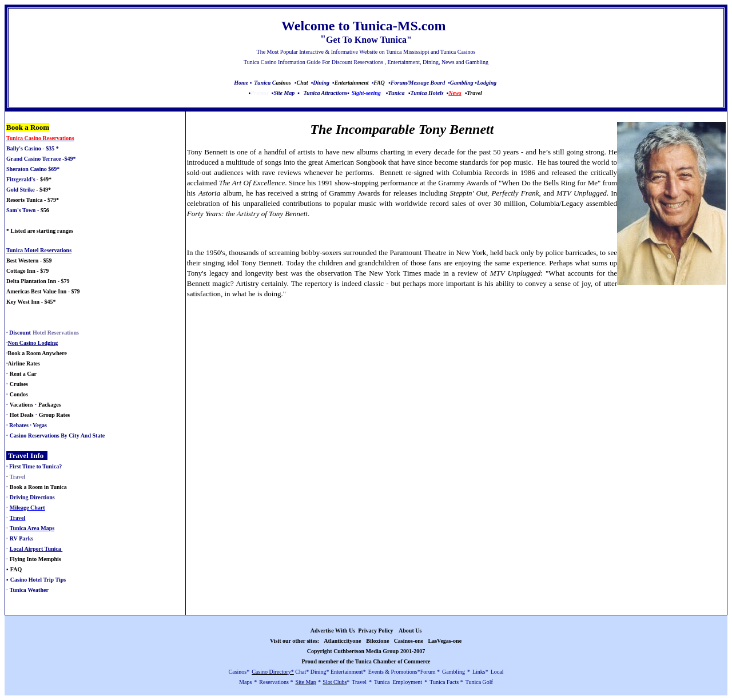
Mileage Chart (27, 508)
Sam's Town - (23, 210)
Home (241, 83)
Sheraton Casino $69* (33, 169)
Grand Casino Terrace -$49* (41, 159)
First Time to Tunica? (35, 466)
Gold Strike (21, 190)
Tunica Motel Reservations (39, 250)
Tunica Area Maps (32, 528)
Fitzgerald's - (22, 179)
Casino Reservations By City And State (57, 435)
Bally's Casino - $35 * (33, 148)
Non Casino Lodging (33, 343)
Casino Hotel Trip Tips (38, 580)
